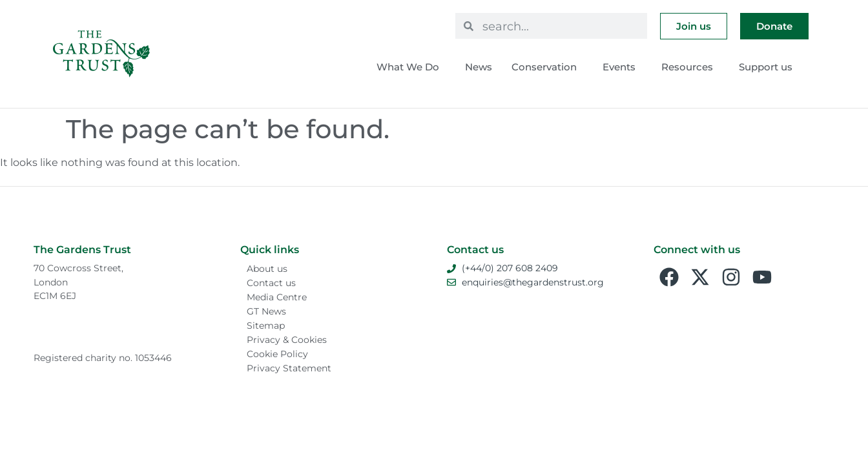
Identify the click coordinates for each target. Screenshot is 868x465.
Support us (769, 67)
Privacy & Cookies (287, 340)
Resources (690, 67)
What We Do (411, 67)
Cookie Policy (277, 354)
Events (622, 67)
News (479, 67)
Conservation (547, 67)
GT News (266, 311)
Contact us (271, 283)
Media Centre (277, 297)
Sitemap (266, 325)
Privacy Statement (289, 368)
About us (267, 269)
